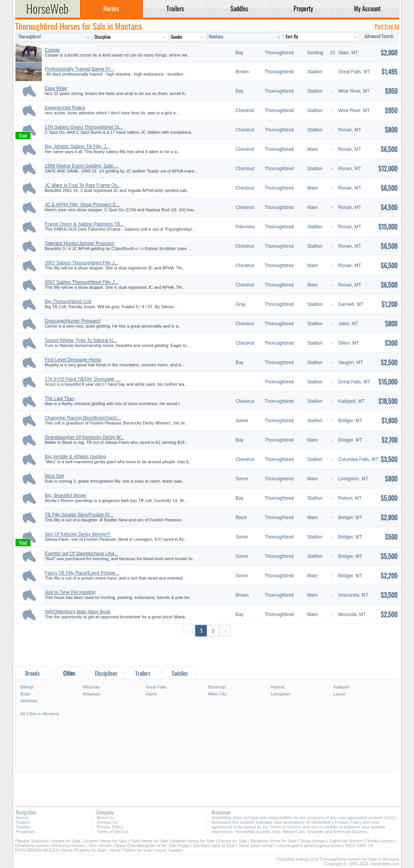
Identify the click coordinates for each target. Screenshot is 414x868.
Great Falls (156, 687)
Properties (26, 832)
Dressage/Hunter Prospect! (73, 321)
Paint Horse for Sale (149, 841)
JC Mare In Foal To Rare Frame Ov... (83, 185)
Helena (277, 687)
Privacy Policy (110, 827)
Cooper (52, 50)
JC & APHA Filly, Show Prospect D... (82, 205)
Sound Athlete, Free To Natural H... (81, 340)
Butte (26, 694)
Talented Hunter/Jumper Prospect (80, 243)
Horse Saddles (169, 850)
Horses (23, 818)
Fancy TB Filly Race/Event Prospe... (82, 573)
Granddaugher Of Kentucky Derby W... (85, 437)
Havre (151, 694)
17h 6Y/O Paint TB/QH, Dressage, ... (83, 379)
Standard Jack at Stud (214, 846)
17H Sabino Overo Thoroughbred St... (84, 127)
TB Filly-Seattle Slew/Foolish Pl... (79, 515)
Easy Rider (56, 88)
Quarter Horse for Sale (106, 841)
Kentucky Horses (69, 846)
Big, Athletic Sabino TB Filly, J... (77, 147)
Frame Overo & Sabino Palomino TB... (85, 224)
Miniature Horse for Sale (274, 841)
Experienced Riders (65, 108)
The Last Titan (60, 399)
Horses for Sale (66, 841)
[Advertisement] (207, 651)
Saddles (24, 827)
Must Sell (54, 476)
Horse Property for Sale (84, 850)
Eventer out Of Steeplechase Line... (82, 554)
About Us (105, 818)
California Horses (345, 841)
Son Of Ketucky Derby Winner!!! (78, 534)
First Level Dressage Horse (73, 360)
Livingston (280, 694)
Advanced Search (379, 36)
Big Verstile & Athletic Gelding (76, 457)
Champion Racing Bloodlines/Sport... (83, 418)
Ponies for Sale (233, 841)
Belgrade (91, 694)
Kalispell (341, 687)
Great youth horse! (256, 846)
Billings (27, 687)
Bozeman (217, 687)
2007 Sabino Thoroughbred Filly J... (82, 263)
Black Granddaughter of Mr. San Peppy (152, 846)
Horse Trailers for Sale (131, 850)
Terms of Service (112, 832)
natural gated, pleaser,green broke (309, 846)
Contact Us (107, 822)
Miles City (217, 694)
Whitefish (29, 701)
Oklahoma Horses (32, 846)
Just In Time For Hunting (70, 592)
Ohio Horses (100, 846)
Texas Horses (313, 841)
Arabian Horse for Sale (193, 841)
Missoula (91, 687)
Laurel (339, 694)
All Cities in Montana (40, 714)
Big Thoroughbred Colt (68, 302)
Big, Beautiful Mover (66, 495)
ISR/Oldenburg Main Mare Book (78, 612)
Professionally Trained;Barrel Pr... (79, 69)
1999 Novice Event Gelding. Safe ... (82, 166)
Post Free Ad (387, 26)
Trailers (23, 822)
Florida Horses (380, 841)
